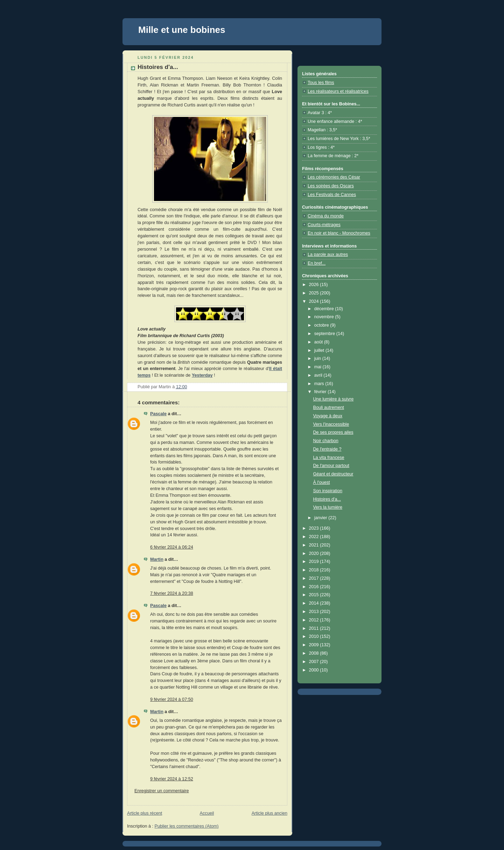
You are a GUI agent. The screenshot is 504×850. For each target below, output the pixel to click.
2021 (315, 545)
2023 (315, 528)
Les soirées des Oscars (331, 186)
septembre (325, 334)
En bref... (317, 263)
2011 (315, 628)
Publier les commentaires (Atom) (187, 826)
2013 (315, 612)
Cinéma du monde (326, 216)
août (319, 342)
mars (320, 384)
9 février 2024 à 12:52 (172, 779)
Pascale (158, 414)
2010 (315, 636)
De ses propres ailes (333, 432)
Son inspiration (328, 491)
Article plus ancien (269, 813)
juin (318, 358)
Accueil (207, 813)
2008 (315, 653)
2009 (315, 645)
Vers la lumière (328, 507)
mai (318, 367)
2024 (315, 301)
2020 (315, 553)
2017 (315, 578)
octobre (322, 325)
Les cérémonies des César (334, 177)
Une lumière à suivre (334, 399)
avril (319, 375)
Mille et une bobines (182, 30)
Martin (157, 559)
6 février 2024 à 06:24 (172, 547)
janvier (321, 518)
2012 (315, 620)
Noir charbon (326, 441)
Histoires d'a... (327, 499)
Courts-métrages (324, 225)
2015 (315, 595)
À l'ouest (322, 482)
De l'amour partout (331, 466)
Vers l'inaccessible (331, 424)
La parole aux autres (328, 255)
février (321, 392)
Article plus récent (145, 813)
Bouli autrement (329, 407)
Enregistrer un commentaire (162, 791)
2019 (315, 562)
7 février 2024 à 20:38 (172, 593)
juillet (320, 350)
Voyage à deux (328, 416)
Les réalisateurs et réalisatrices (338, 91)
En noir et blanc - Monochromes (339, 233)
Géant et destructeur (333, 474)
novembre (325, 317)
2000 (315, 670)
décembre (325, 309)
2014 (315, 603)
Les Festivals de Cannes (332, 195)
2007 (315, 662)
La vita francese (329, 458)
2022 (315, 537)
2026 (315, 285)
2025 (315, 293)
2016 (315, 587)
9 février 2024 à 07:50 (172, 699)
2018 (315, 570)
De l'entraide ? (327, 449)
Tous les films (321, 83)
